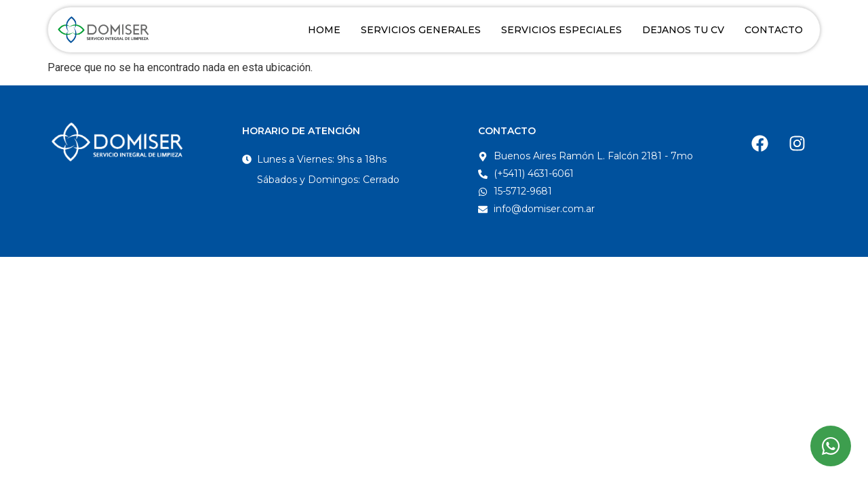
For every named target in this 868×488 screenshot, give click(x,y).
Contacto (774, 30)
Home (324, 30)
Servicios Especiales (561, 30)
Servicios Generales (421, 30)
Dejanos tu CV (683, 30)
